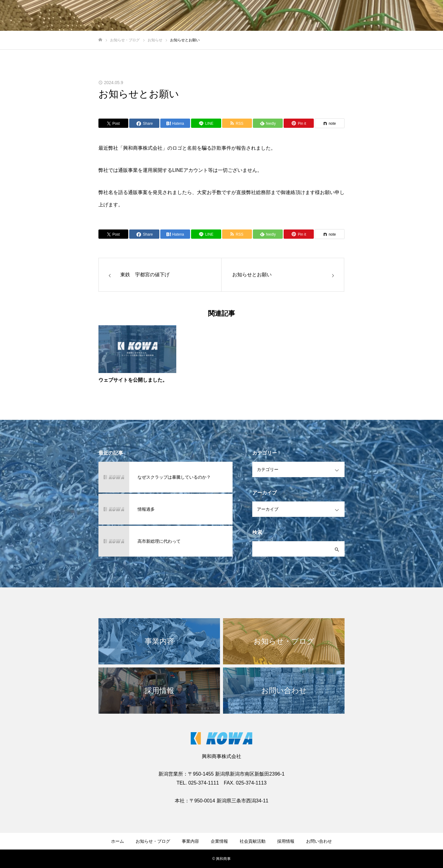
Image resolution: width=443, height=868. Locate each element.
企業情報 (219, 841)
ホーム (118, 841)
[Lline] (206, 123)
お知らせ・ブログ (153, 841)
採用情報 (286, 841)
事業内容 (190, 841)
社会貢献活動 (253, 841)
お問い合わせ (319, 841)
